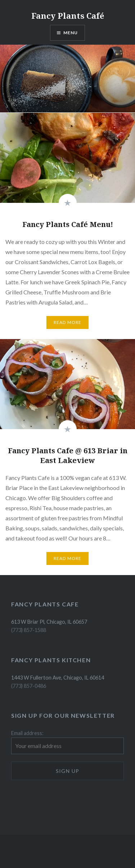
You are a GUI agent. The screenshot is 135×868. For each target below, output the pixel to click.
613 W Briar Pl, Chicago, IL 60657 (49, 622)
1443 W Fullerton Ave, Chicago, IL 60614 (58, 678)
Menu (71, 33)
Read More (68, 322)
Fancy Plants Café (68, 15)
